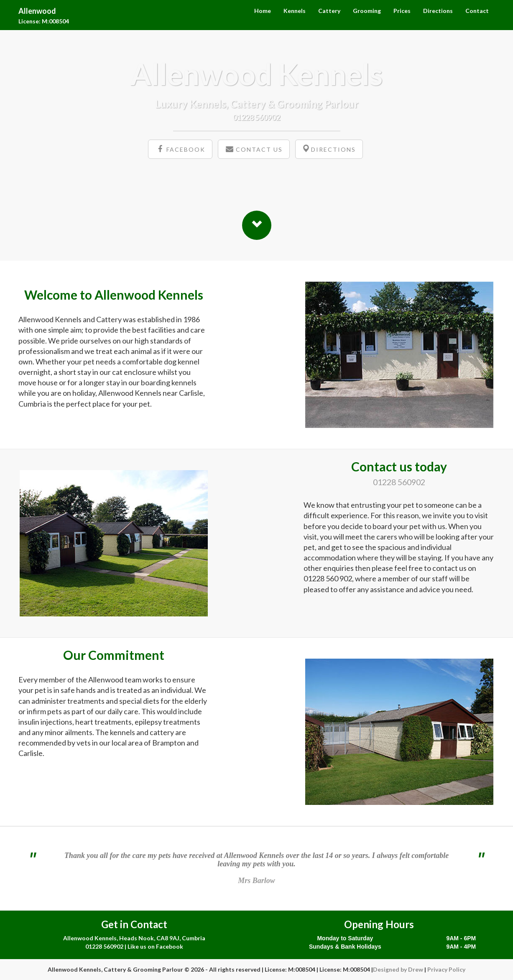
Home (263, 11)
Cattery (329, 11)
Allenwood (37, 10)
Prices (402, 11)
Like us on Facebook (155, 946)
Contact (477, 11)
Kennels (295, 11)
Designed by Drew (398, 969)
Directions (438, 11)
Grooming (367, 11)
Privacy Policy (446, 969)
